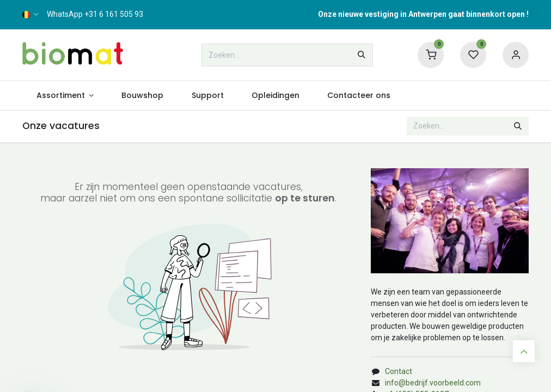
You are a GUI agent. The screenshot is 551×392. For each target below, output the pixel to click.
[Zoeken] (362, 55)
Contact (399, 371)
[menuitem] (65, 96)
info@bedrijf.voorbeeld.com (433, 383)
